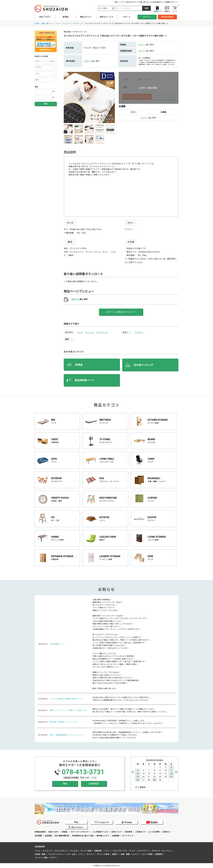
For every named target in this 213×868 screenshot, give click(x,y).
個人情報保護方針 (62, 836)
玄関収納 (159, 854)
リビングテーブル (120, 851)
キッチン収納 (86, 851)
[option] (89, 97)
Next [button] (176, 772)
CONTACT (94, 784)
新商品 (66, 17)
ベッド (80, 332)
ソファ (107, 851)
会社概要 (38, 836)
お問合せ (166, 832)
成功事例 (129, 832)
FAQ (65, 784)
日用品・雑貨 (40, 854)
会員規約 (48, 836)
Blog (76, 822)
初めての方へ (45, 17)
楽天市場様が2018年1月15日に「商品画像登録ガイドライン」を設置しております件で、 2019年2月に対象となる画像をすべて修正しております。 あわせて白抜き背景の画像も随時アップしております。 (128, 735)
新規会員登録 (167, 17)
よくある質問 (154, 832)
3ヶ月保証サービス (101, 832)
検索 (46, 104)
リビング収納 (147, 854)
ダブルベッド (102, 332)
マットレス (90, 332)
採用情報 (116, 836)
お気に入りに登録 (165, 98)
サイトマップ (128, 836)
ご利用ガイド (140, 832)
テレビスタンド (61, 851)
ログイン (147, 17)
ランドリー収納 (41, 858)
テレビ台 (74, 851)
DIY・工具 (71, 854)
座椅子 (115, 854)
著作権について (103, 836)
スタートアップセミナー (80, 832)
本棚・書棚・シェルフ (130, 854)
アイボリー (139, 332)
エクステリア (143, 851)
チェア (132, 851)
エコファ (90, 854)
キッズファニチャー (56, 854)
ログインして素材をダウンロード (121, 312)
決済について (117, 832)
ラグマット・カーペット (162, 851)
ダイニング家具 (103, 854)
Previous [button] (133, 772)
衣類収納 (98, 851)
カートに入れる (137, 97)
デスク (53, 858)
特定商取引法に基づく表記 (83, 836)
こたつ (81, 854)
